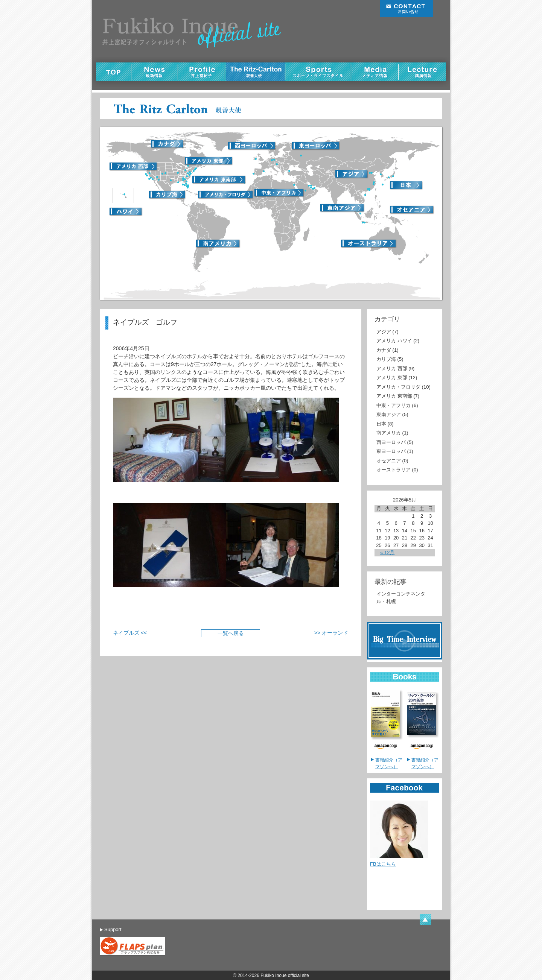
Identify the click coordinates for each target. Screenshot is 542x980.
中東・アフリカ (394, 405)
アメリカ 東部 (392, 378)
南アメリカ (389, 433)
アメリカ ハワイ (394, 341)
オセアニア (389, 461)
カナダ (384, 350)
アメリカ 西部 (392, 368)
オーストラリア (394, 470)
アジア (384, 332)
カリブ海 (386, 359)
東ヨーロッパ (391, 451)
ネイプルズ (126, 633)
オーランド (335, 633)
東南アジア (389, 414)
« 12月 (387, 552)
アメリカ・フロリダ (398, 387)
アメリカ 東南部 (394, 396)
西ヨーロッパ (391, 442)
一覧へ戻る (231, 633)
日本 (381, 424)
